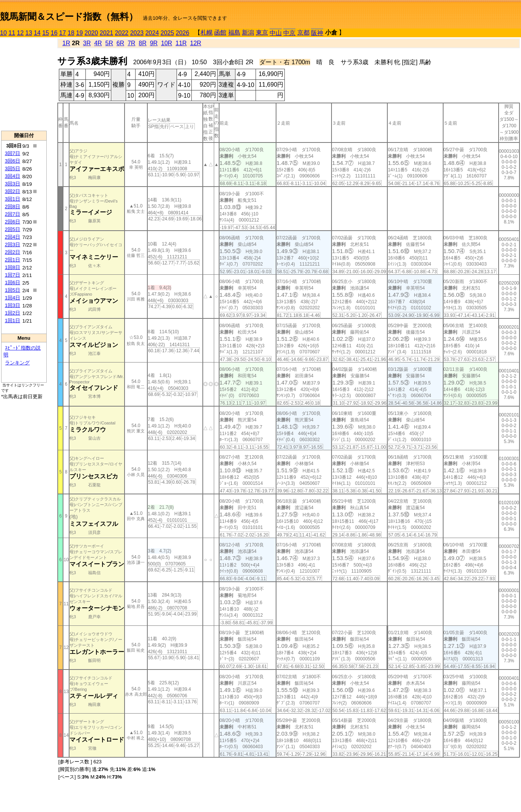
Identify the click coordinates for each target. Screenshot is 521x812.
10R (167, 43)
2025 (167, 33)
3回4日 (13, 176)
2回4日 (13, 237)
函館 (220, 32)
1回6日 (13, 283)
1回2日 (13, 313)
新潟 (248, 32)
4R (98, 43)
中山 (276, 33)
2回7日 (13, 214)
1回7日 (13, 275)
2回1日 (13, 260)
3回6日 (13, 161)
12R (196, 43)
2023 (137, 33)
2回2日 (13, 252)
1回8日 (13, 267)
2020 (92, 33)
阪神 (317, 33)
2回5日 (13, 229)
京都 (303, 32)
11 (12, 33)
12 (21, 33)
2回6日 (13, 222)
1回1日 (13, 321)
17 (63, 33)
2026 (183, 33)
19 (79, 33)
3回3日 (13, 184)
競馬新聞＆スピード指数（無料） (69, 17)
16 (54, 33)
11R (181, 43)
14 (37, 33)
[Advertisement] (24, 84)
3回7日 (13, 153)
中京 (289, 33)
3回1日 (13, 199)
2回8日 (13, 207)
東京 (262, 32)
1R (66, 43)
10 (3, 33)
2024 (152, 33)
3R (87, 43)
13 (29, 33)
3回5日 (13, 169)
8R (142, 43)
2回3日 (13, 245)
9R (154, 43)
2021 (107, 33)
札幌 (207, 32)
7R (131, 43)
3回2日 (13, 191)
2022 (122, 33)
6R (120, 43)
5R (109, 43)
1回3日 (13, 305)
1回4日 (13, 298)
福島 (234, 32)
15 (46, 33)
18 (71, 33)
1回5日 (13, 290)
